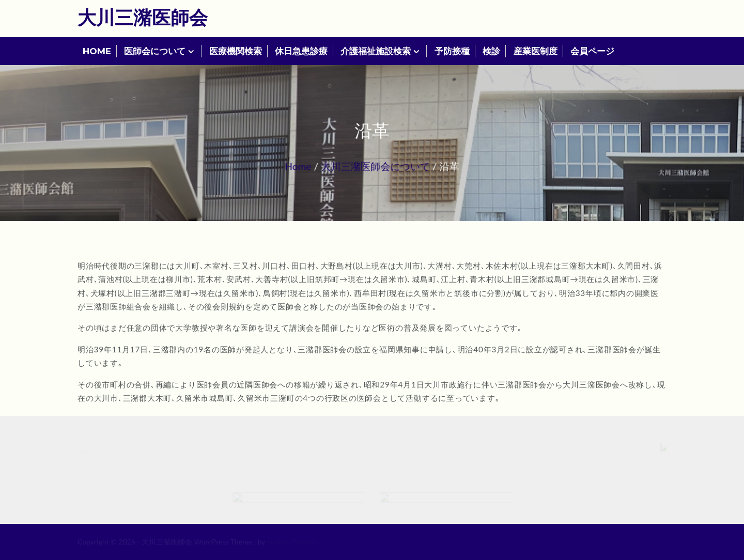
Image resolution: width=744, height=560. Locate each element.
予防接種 (452, 51)
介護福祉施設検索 (376, 51)
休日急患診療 (301, 51)
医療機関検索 (236, 51)
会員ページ (592, 51)
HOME (97, 51)
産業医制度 (536, 51)
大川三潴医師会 (143, 17)
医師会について (155, 51)
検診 (491, 51)
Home (302, 165)
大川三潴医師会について (375, 165)
